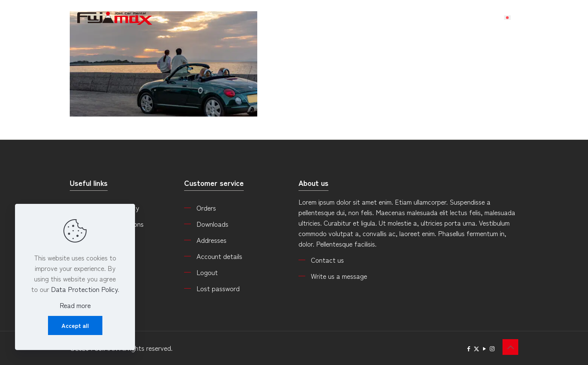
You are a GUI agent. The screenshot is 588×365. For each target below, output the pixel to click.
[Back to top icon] (510, 347)
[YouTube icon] (484, 348)
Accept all (75, 325)
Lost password (218, 288)
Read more (75, 305)
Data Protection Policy (84, 289)
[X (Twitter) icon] (476, 348)
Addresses (211, 240)
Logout (207, 272)
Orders (206, 208)
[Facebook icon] (469, 348)
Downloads (212, 224)
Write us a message (339, 276)
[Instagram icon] (492, 348)
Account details (219, 256)
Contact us (327, 260)
